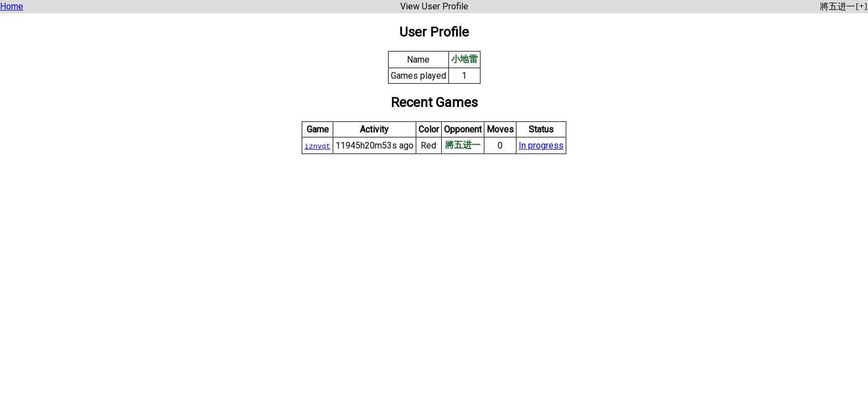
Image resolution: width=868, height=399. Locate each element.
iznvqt (317, 146)
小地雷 (464, 59)
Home (12, 6)
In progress (541, 145)
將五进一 (463, 145)
